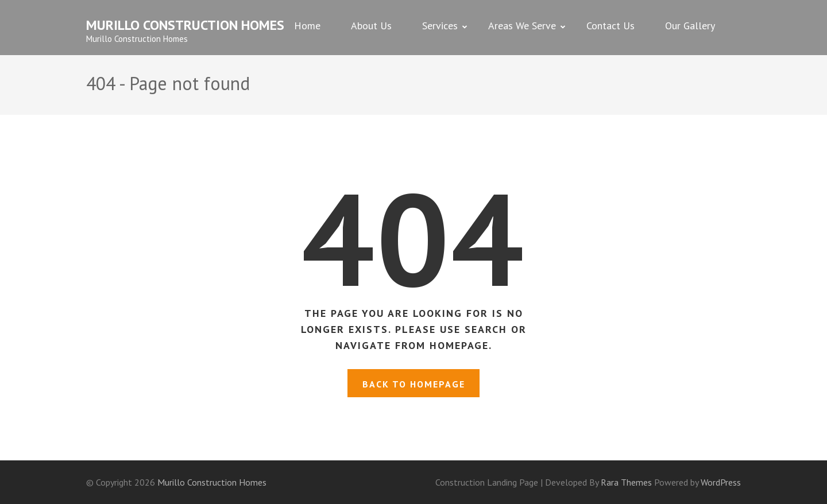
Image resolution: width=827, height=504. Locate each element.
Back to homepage (414, 384)
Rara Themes (627, 482)
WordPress (721, 482)
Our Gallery (690, 26)
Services (440, 26)
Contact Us (610, 26)
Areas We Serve (522, 26)
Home (307, 26)
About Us (371, 26)
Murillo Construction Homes (185, 25)
